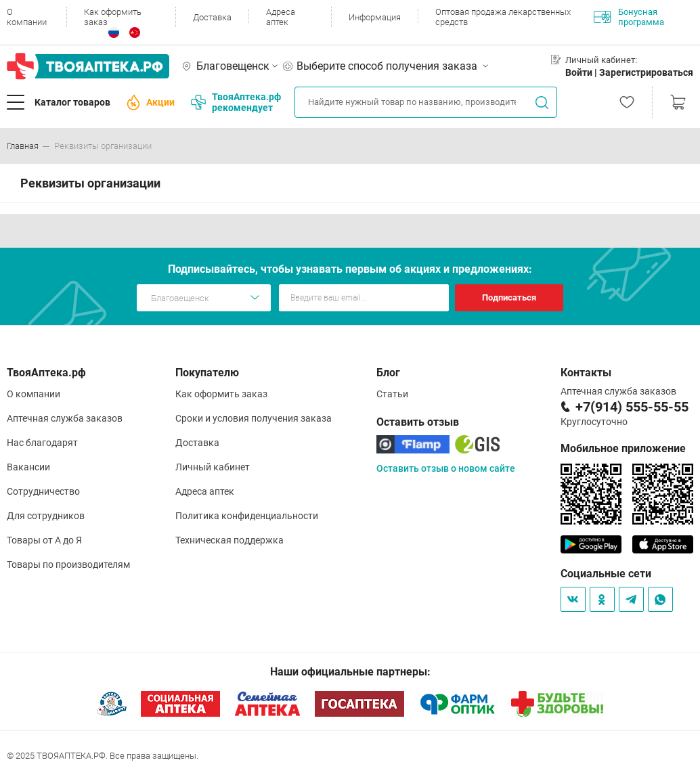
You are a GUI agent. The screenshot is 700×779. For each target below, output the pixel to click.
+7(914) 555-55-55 (632, 407)
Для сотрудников (46, 516)
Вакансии (28, 467)
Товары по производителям (68, 564)
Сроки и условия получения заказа (254, 418)
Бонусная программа (629, 17)
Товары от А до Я (44, 540)
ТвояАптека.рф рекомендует (236, 102)
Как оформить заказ (113, 17)
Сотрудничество (43, 491)
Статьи (392, 394)
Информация (375, 17)
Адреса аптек (281, 17)
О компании (27, 17)
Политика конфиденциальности (247, 516)
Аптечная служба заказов (65, 418)
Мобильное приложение (623, 448)
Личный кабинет (213, 467)
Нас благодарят (42, 443)
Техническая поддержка (229, 540)
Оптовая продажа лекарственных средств (503, 17)
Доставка (212, 17)
